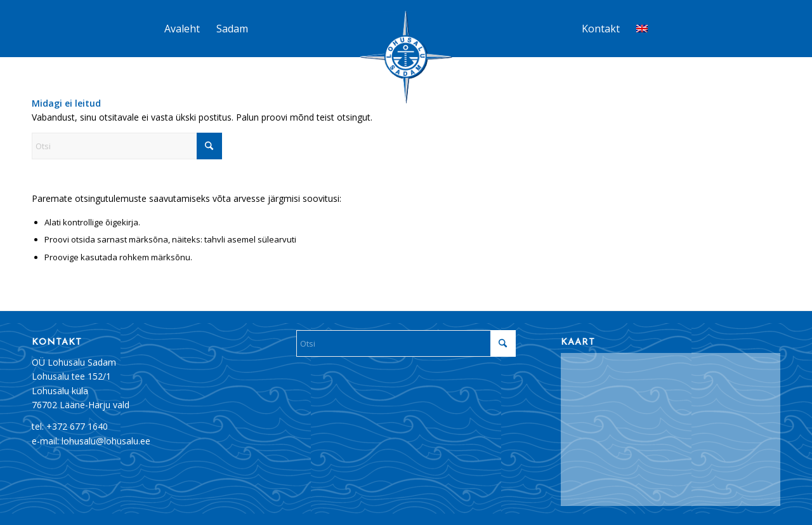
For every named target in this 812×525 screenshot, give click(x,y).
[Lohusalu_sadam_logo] (406, 58)
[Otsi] (127, 146)
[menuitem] (182, 29)
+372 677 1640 (77, 426)
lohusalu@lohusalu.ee (106, 441)
